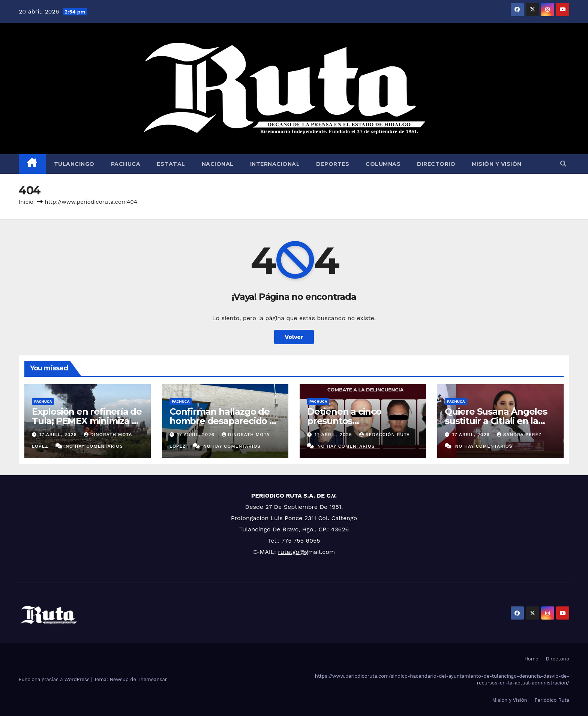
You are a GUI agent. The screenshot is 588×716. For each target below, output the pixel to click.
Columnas (383, 164)
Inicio (26, 202)
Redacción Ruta (385, 435)
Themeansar (152, 679)
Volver (294, 337)
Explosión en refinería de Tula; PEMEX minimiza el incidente (87, 421)
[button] (563, 164)
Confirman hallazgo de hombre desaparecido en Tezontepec (225, 421)
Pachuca (126, 164)
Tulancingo (74, 164)
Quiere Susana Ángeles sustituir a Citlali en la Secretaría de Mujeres (496, 421)
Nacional (218, 164)
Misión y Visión (497, 164)
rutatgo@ (291, 552)
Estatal (171, 164)
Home (531, 659)
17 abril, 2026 (59, 435)
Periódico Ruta (552, 700)
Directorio (436, 164)
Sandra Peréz (519, 435)
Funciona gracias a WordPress (55, 679)
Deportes (333, 164)
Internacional (275, 164)
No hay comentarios (94, 446)
